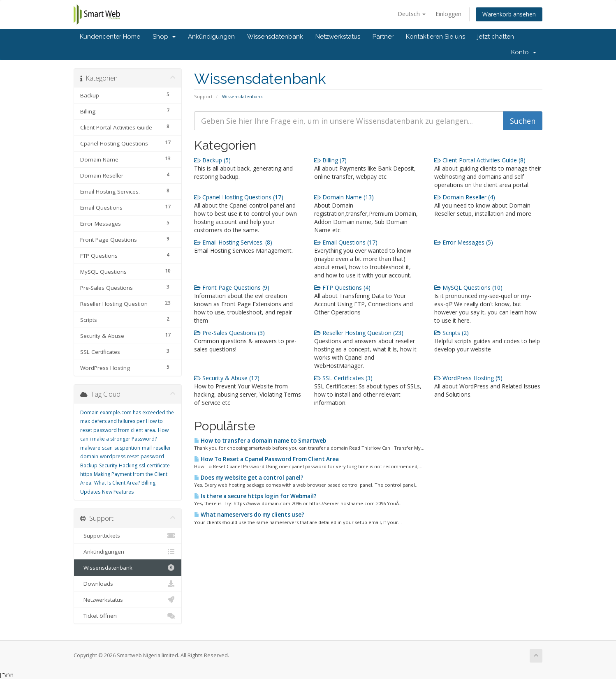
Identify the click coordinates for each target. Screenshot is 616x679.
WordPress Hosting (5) (468, 378)
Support (203, 96)
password (152, 456)
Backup (89, 465)
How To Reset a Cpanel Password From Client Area (266, 459)
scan (107, 448)
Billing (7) (330, 160)
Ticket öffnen (128, 616)
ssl (142, 465)
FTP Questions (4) (342, 288)
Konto (524, 52)
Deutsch (412, 14)
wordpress (113, 456)
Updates (90, 492)
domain (89, 456)
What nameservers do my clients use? (249, 515)
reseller (162, 448)
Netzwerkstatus (338, 37)
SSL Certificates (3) (343, 378)
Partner (383, 37)
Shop (164, 37)
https (86, 474)
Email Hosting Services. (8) (233, 242)
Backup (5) (212, 160)
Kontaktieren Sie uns (435, 37)
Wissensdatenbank (275, 37)
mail (147, 448)
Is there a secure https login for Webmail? (255, 496)
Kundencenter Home (110, 37)
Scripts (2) (452, 333)
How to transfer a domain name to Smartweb (260, 441)
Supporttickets (128, 536)
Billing (148, 483)
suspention (127, 448)
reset (133, 456)
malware (90, 448)
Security (108, 465)
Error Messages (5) (464, 242)
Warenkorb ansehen (509, 14)
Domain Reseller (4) (465, 197)
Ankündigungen (211, 37)
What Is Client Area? (117, 483)
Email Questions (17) (346, 242)
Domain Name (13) (344, 197)
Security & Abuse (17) (227, 378)
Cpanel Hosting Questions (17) (239, 197)
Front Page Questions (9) (232, 288)
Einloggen (448, 14)
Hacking (128, 465)
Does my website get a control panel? (249, 478)
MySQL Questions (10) (468, 288)
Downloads (128, 584)
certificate (158, 465)
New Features (118, 492)
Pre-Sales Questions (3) (229, 333)
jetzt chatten (496, 37)
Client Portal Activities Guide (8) (480, 160)
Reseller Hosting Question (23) (359, 333)
